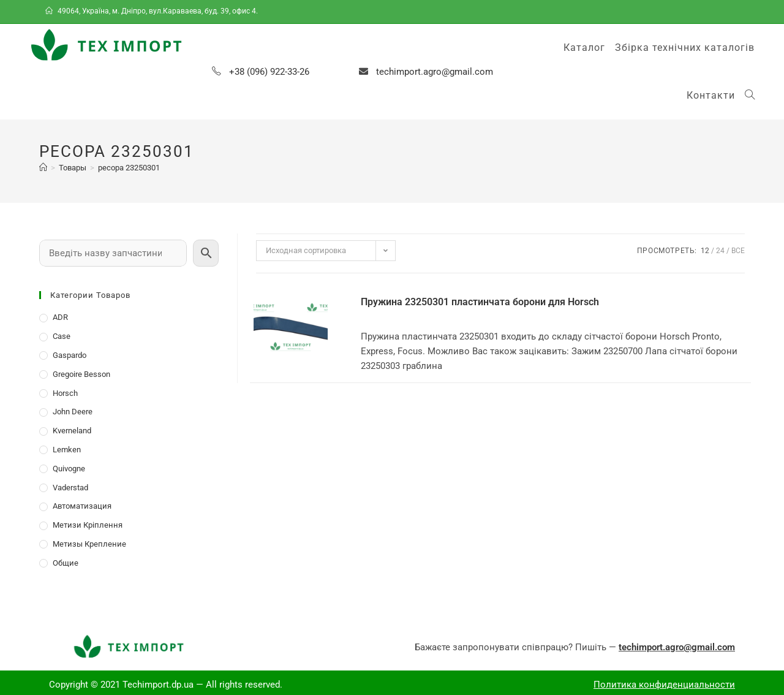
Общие (66, 563)
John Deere (73, 412)
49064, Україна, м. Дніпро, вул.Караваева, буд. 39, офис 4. (153, 11)
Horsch (65, 393)
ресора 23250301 (129, 168)
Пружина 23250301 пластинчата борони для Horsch (480, 302)
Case (62, 336)
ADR (60, 317)
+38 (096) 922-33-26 (269, 72)
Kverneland (72, 431)
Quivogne (69, 469)
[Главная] (43, 168)
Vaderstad (70, 488)
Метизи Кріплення (88, 525)
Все (738, 251)
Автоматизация (82, 506)
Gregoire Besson (81, 374)
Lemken (67, 450)
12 (705, 251)
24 (720, 251)
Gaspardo (70, 355)
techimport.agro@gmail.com (435, 72)
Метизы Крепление (89, 544)
